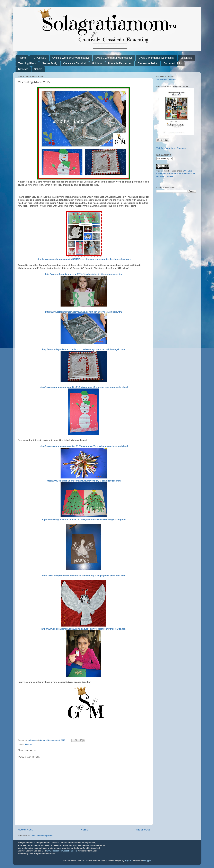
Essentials (186, 58)
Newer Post (25, 830)
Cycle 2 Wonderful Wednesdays (114, 58)
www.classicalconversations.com (62, 851)
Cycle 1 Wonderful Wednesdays (71, 58)
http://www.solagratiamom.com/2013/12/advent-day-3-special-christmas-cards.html (84, 629)
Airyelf (128, 861)
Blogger (147, 861)
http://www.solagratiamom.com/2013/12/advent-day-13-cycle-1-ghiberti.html (84, 312)
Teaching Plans (27, 63)
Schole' (38, 69)
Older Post (143, 830)
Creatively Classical (75, 63)
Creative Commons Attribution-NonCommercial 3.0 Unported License (176, 174)
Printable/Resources (120, 63)
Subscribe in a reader (166, 79)
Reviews (23, 69)
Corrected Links (173, 63)
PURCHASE (39, 58)
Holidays (97, 63)
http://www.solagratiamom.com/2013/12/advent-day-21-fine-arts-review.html (84, 274)
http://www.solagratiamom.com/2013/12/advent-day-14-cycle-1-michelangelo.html (84, 349)
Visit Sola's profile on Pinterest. (171, 148)
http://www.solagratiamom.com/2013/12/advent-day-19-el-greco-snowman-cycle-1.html (84, 387)
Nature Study (50, 63)
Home (22, 58)
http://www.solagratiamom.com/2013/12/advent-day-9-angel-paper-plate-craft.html (84, 576)
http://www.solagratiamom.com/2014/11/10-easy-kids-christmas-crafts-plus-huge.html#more (84, 259)
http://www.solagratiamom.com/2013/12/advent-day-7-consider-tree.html (84, 481)
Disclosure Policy (148, 63)
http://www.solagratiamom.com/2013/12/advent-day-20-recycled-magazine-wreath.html (84, 446)
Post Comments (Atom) (42, 836)
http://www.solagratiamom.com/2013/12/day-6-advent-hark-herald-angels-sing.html (84, 519)
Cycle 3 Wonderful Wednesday (156, 58)
